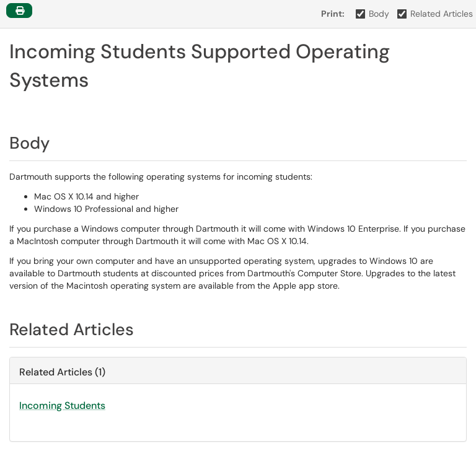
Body (373, 14)
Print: (333, 14)
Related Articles (435, 14)
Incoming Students (62, 405)
